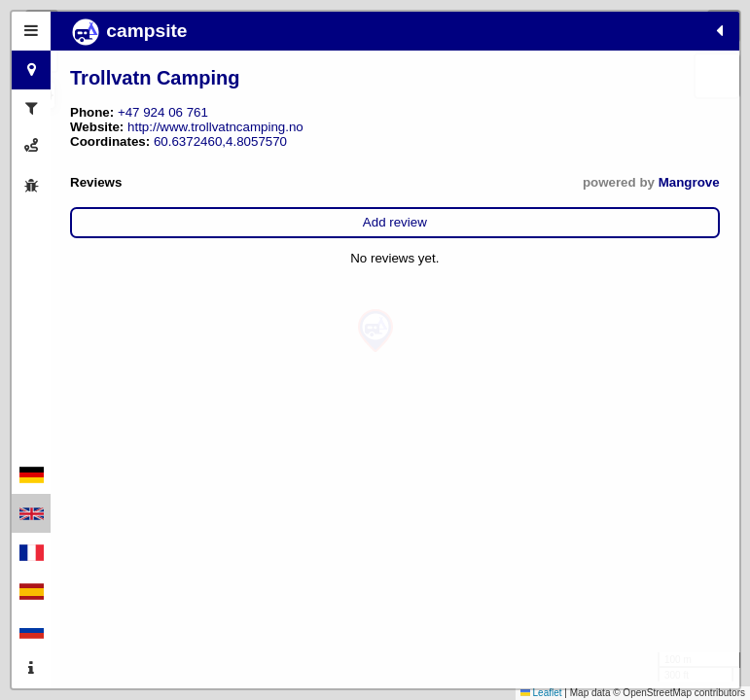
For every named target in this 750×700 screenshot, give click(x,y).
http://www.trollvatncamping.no (158, 141)
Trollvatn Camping (155, 78)
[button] (375, 331)
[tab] (31, 31)
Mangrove (258, 197)
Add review (180, 237)
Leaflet (541, 693)
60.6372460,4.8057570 (220, 156)
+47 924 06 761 (163, 112)
